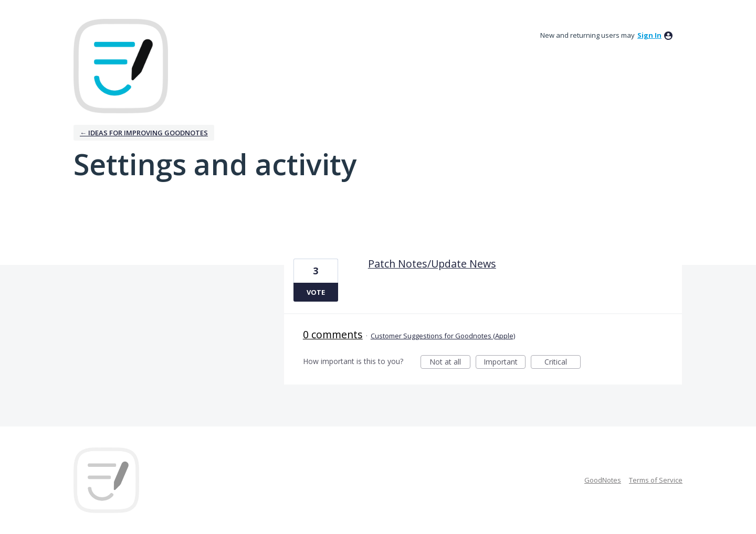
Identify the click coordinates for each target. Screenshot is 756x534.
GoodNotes (603, 480)
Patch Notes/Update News (432, 264)
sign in (649, 35)
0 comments (333, 334)
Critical (563, 363)
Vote (316, 292)
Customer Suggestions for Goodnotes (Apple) (443, 336)
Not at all (450, 363)
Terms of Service (656, 480)
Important (505, 363)
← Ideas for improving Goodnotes (144, 133)
